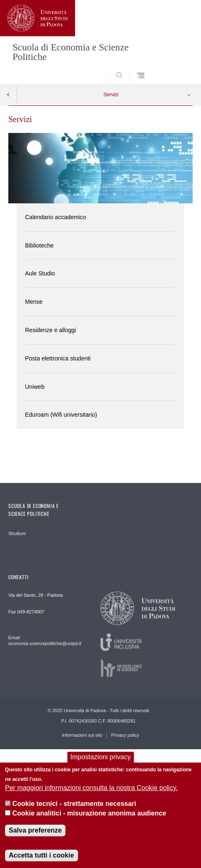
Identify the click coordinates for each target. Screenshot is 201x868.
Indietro (8, 95)
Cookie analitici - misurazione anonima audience (89, 816)
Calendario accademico (55, 217)
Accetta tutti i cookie (41, 859)
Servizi (111, 95)
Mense (34, 302)
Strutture (17, 533)
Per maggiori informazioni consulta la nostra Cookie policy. (91, 791)
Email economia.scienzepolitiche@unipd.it (45, 640)
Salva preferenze (35, 834)
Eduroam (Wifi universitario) (61, 415)
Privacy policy (125, 735)
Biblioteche (39, 245)
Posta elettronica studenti (58, 358)
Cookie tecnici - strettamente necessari (74, 807)
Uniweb (35, 387)
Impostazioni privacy (101, 760)
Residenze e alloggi (50, 330)
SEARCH (176, 68)
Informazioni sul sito (82, 735)
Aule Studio (40, 273)
